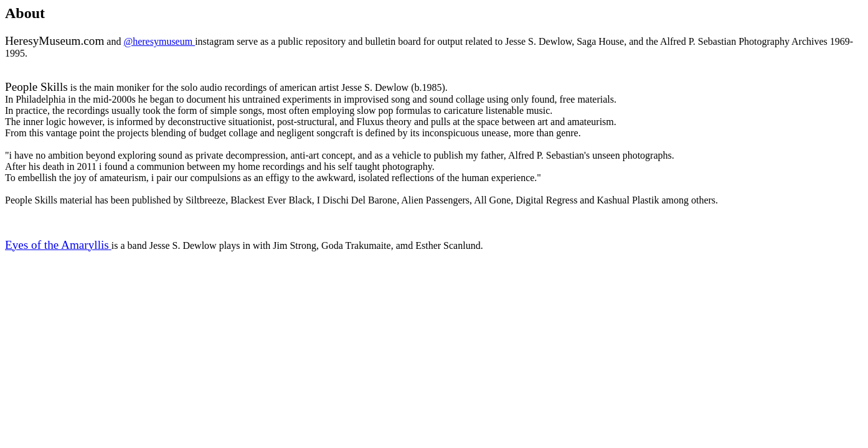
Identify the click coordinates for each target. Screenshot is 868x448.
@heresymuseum (159, 41)
